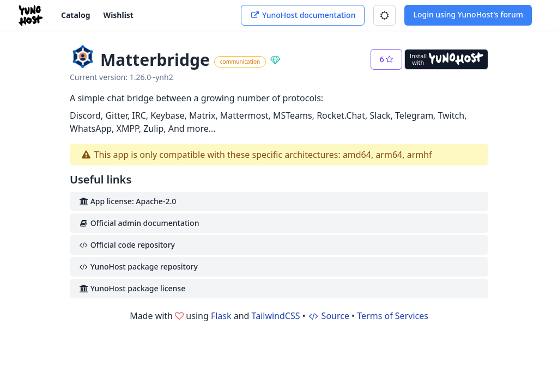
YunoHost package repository (138, 267)
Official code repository (127, 245)
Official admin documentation (139, 223)
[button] (384, 15)
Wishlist (119, 15)
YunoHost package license (132, 288)
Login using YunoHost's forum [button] (468, 14)
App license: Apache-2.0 (127, 201)
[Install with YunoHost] (446, 59)
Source (329, 316)
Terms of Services (393, 316)
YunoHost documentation (303, 15)
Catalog (76, 15)
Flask (221, 316)
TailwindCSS (276, 316)
